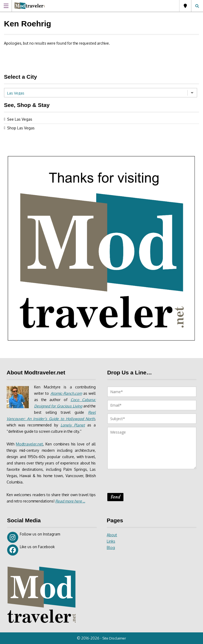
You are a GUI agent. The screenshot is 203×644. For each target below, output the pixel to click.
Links (111, 541)
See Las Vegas (20, 119)
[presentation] (147, 483)
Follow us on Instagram (34, 537)
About (112, 535)
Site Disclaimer (115, 638)
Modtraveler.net (30, 444)
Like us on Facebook (31, 550)
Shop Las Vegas (21, 128)
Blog (111, 547)
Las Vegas (185, 6)
